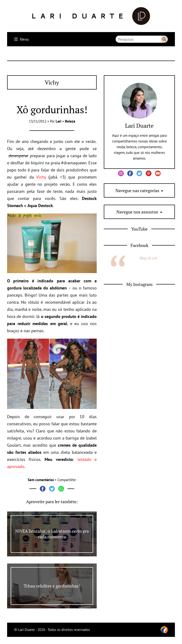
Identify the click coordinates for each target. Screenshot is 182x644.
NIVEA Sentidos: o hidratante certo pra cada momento (52, 534)
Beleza (70, 121)
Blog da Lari (148, 258)
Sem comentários (41, 480)
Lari (59, 121)
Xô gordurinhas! (52, 109)
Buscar (164, 39)
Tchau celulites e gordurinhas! (52, 586)
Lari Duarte (139, 126)
